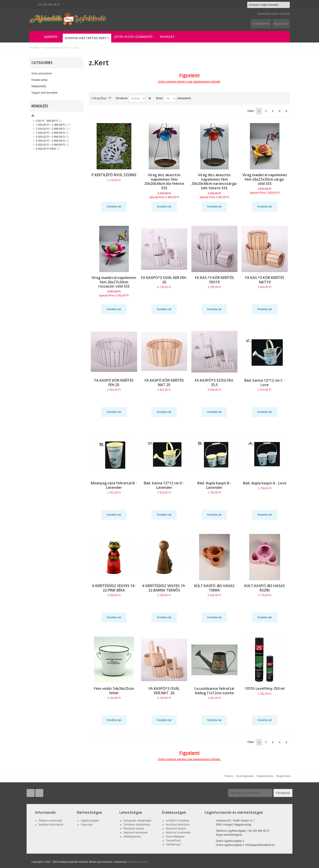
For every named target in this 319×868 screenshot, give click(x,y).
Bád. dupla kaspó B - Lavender (214, 485)
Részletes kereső (134, 829)
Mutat (159, 98)
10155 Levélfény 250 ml (265, 688)
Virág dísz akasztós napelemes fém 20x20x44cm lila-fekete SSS (164, 182)
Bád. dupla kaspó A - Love (265, 483)
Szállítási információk (51, 825)
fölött (46, 149)
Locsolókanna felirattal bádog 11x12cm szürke (214, 691)
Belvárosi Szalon (176, 829)
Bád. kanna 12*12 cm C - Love (265, 383)
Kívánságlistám (261, 24)
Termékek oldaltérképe (137, 825)
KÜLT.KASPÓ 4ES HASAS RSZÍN (265, 588)
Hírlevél (220, 793)
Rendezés (122, 98)
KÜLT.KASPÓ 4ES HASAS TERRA (214, 588)
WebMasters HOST (138, 862)
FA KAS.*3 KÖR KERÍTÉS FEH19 (214, 280)
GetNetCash (173, 845)
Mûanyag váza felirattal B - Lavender (114, 485)
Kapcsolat (87, 825)
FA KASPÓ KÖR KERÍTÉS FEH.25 (114, 383)
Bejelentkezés (265, 776)
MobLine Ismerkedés (178, 833)
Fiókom (229, 776)
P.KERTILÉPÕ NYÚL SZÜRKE (114, 175)
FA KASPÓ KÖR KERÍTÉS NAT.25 (164, 383)
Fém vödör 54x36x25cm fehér (114, 691)
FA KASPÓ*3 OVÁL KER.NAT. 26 (164, 691)
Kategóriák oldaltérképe (137, 821)
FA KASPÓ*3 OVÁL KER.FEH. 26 (164, 280)
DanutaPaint (173, 841)
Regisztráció (281, 24)
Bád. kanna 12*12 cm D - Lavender (164, 485)
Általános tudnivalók (50, 821)
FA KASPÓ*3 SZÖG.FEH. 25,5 (214, 383)
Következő (286, 111)
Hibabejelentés (132, 837)
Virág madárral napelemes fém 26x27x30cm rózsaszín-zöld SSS (114, 282)
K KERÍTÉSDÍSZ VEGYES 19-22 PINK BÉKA (114, 588)
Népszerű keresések (135, 833)
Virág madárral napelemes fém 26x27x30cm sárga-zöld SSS (265, 179)
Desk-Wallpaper (175, 837)
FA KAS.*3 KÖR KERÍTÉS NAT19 (265, 280)
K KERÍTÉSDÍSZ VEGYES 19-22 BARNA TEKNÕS (164, 588)
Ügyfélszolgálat (90, 821)
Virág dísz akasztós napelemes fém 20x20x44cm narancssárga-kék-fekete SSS (214, 182)
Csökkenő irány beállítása (150, 99)
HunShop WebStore (178, 825)
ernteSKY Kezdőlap (178, 821)
